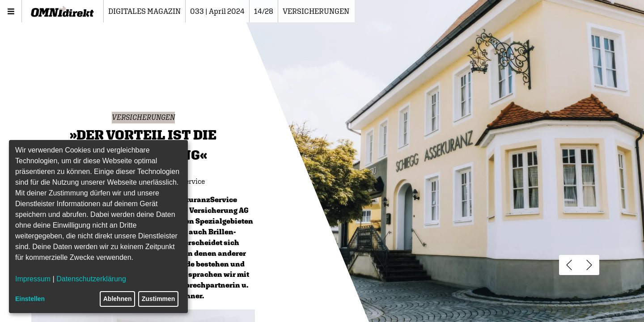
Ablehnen (118, 299)
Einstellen (30, 299)
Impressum (33, 279)
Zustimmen (159, 299)
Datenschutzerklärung (91, 279)
